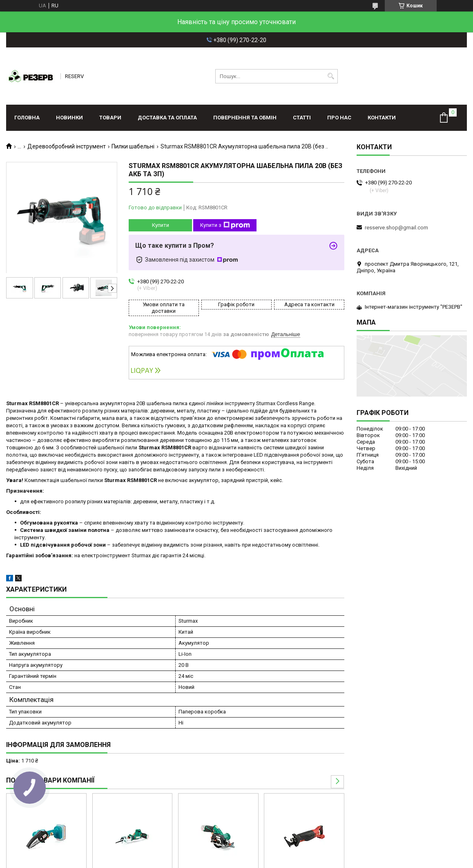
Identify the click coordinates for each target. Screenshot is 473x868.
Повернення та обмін (245, 118)
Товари (110, 118)
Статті (302, 118)
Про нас (339, 118)
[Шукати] (331, 76)
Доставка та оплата (167, 118)
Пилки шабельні (133, 146)
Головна (27, 118)
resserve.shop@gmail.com (396, 228)
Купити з (225, 225)
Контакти (382, 118)
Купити (161, 225)
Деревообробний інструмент (67, 146)
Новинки (69, 118)
